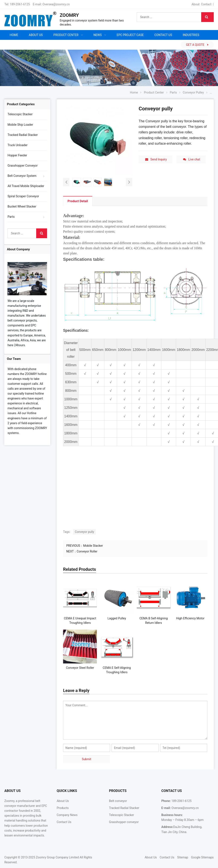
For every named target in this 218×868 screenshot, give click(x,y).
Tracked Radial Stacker (23, 135)
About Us (63, 801)
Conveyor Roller (87, 551)
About (196, 4)
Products (63, 808)
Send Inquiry (156, 159)
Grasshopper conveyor (124, 822)
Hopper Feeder (17, 155)
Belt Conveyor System (22, 176)
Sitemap (183, 857)
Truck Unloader (17, 145)
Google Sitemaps (202, 857)
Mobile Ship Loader (20, 125)
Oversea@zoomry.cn (56, 4)
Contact (206, 4)
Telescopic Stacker (20, 114)
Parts (11, 217)
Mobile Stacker (93, 546)
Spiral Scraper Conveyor (23, 196)
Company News (67, 815)
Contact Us (64, 822)
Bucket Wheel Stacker (22, 206)
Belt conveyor (118, 801)
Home (14, 35)
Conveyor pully (84, 532)
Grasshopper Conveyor (22, 166)
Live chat (192, 159)
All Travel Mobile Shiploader (26, 186)
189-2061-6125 (20, 4)
